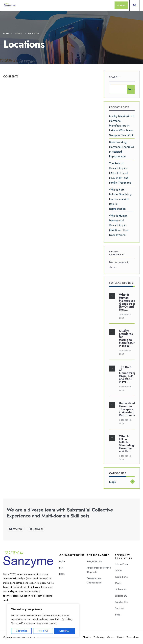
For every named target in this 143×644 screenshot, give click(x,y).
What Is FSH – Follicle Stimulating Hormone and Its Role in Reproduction (120, 199)
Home (6, 34)
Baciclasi (120, 608)
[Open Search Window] (135, 6)
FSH (61, 568)
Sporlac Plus (122, 602)
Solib (118, 615)
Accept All (65, 631)
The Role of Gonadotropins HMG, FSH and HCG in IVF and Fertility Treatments (120, 173)
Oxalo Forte (121, 577)
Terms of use (133, 637)
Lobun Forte (121, 564)
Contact (121, 637)
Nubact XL (120, 589)
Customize (21, 631)
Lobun (118, 571)
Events (19, 34)
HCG (62, 574)
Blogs (112, 482)
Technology (99, 637)
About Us (87, 637)
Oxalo (118, 583)
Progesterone (95, 561)
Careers (111, 637)
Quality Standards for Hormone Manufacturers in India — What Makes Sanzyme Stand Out (122, 126)
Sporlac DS (121, 596)
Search (114, 77)
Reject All (43, 631)
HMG (62, 561)
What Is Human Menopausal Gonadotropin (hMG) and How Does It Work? (119, 225)
